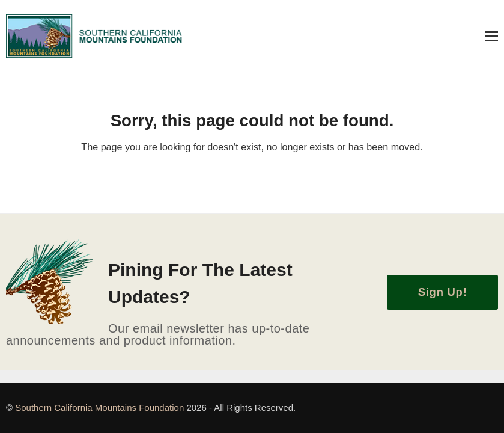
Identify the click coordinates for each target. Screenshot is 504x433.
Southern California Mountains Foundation (101, 407)
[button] (491, 36)
